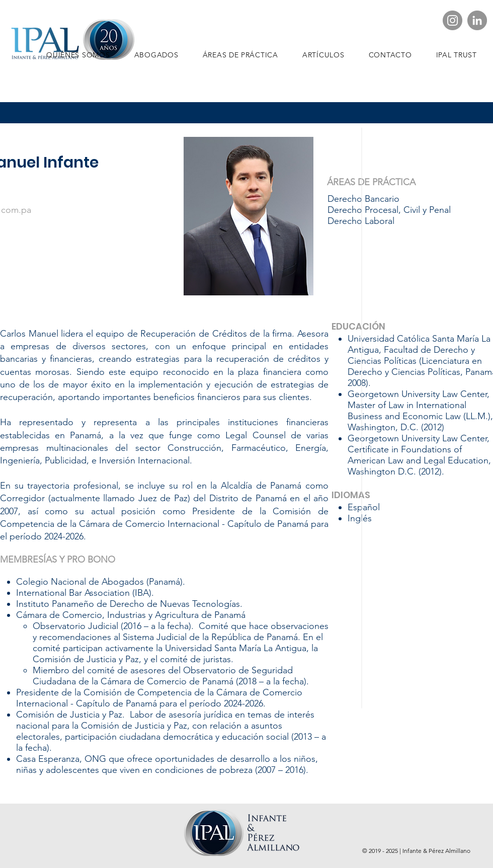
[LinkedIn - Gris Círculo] (477, 20)
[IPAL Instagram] (453, 20)
